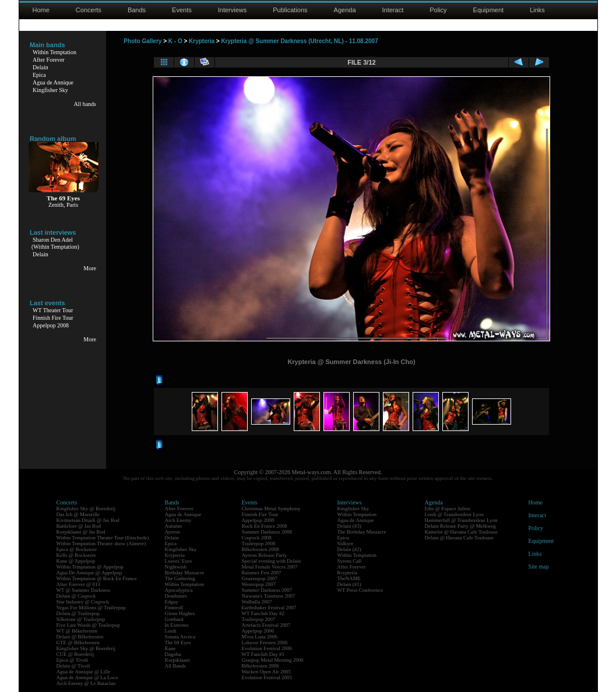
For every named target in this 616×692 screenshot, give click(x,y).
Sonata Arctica (180, 637)
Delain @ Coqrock (76, 596)
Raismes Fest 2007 (262, 573)
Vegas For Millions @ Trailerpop (91, 608)
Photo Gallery (142, 41)
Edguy (172, 602)
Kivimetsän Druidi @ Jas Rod (88, 520)
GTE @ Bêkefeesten (78, 642)
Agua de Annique (53, 82)
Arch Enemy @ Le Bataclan (86, 683)
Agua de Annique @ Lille (84, 672)
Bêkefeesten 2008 (261, 549)
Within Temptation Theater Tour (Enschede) (103, 538)
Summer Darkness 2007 (267, 590)
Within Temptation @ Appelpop (90, 567)
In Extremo (177, 625)
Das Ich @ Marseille (78, 514)
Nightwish (176, 567)
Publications (290, 10)
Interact (393, 10)
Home (41, 10)
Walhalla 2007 (257, 602)
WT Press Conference (360, 590)
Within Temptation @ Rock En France (97, 578)
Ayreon (173, 532)
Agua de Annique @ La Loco (87, 677)
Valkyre (346, 543)
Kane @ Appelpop (76, 561)
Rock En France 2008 (265, 526)
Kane (170, 648)
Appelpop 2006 (258, 631)
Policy (438, 10)
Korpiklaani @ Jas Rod (81, 532)
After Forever (49, 60)
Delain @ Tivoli (73, 666)
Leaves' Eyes (179, 561)
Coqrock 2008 (257, 538)
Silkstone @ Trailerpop (81, 619)
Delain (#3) (349, 526)
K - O (175, 41)
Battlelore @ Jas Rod (79, 526)
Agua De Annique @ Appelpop (89, 573)
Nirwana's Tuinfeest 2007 (269, 596)
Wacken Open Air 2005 (267, 672)
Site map (539, 566)
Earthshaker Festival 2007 (269, 608)
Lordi (171, 631)
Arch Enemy (178, 520)
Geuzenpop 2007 (260, 578)
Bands (137, 10)
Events (182, 10)
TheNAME (349, 578)
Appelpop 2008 (51, 325)
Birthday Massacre (185, 573)
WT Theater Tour (53, 310)
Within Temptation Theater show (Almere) (101, 543)
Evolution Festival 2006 (267, 648)
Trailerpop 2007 (259, 619)
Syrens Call (350, 561)
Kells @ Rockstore (76, 555)
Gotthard (174, 619)
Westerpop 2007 (259, 584)
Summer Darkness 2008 (267, 532)
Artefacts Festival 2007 (266, 625)
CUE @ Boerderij (75, 654)
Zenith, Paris (63, 205)
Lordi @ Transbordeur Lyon (455, 514)
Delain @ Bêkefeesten (80, 637)
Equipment (489, 10)
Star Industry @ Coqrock (83, 602)
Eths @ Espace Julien (448, 509)
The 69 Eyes (178, 642)
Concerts (89, 10)
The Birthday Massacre (362, 532)
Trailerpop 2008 (259, 543)
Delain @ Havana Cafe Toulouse (459, 538)
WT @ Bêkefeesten (77, 631)
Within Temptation (54, 52)
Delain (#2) (349, 549)
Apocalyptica (179, 590)
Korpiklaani (177, 660)
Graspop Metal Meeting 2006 (273, 660)
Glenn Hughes (180, 613)
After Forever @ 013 (79, 584)
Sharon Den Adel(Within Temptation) (55, 243)
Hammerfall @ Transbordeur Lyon (461, 520)
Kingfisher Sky (50, 90)
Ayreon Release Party (265, 555)
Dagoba (173, 654)
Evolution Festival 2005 (267, 677)
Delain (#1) (349, 584)
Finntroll (174, 608)
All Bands (175, 666)
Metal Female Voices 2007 (270, 567)
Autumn (174, 526)
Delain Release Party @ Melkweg (460, 526)
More (90, 268)
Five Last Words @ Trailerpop (88, 625)
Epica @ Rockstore (77, 549)
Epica (39, 75)
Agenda (345, 10)
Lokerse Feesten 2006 (265, 642)
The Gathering (180, 578)
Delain (41, 67)
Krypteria (202, 41)
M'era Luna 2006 (260, 637)
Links (537, 10)
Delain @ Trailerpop (78, 613)
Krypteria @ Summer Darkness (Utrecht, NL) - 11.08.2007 (299, 41)
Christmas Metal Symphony (271, 509)
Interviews (233, 10)
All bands (85, 104)
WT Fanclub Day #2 (263, 613)
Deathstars (176, 596)
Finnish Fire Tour (53, 318)
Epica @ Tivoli (73, 660)
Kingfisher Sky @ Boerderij (86, 509)
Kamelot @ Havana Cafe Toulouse (461, 532)
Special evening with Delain (272, 561)
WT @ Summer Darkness (84, 590)
